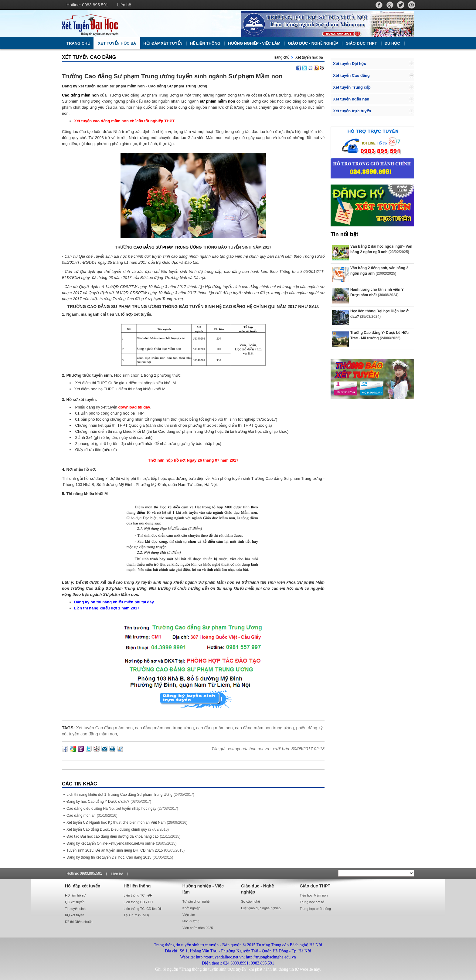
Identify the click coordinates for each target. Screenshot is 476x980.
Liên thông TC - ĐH (138, 895)
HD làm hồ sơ (75, 895)
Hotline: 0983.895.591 (87, 5)
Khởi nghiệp (191, 908)
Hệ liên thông (205, 43)
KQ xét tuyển (75, 915)
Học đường (191, 921)
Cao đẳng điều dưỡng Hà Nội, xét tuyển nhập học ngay (111, 809)
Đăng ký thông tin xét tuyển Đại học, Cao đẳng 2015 (109, 857)
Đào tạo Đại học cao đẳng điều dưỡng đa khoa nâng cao (113, 836)
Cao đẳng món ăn (81, 816)
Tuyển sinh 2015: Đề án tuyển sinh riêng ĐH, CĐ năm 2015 (115, 850)
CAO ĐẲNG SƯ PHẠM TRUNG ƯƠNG (167, 247)
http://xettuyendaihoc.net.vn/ (148, 23)
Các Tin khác (80, 784)
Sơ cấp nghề (250, 901)
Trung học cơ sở (312, 902)
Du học (392, 43)
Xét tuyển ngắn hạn (351, 99)
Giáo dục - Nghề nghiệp (313, 43)
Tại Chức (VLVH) (136, 915)
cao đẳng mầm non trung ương (165, 728)
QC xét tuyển (75, 902)
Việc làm (189, 915)
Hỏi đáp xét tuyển (163, 43)
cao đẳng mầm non (214, 728)
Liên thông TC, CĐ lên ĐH (143, 909)
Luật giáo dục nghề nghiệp (261, 908)
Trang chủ (78, 43)
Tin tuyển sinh (75, 909)
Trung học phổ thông (315, 909)
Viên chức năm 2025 (198, 928)
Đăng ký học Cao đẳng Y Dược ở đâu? (98, 802)
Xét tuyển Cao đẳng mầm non (104, 728)
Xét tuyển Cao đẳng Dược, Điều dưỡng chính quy (107, 829)
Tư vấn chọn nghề (196, 901)
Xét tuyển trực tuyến (352, 111)
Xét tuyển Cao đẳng (89, 57)
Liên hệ (124, 5)
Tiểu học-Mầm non (314, 895)
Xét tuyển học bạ (117, 43)
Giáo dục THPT (361, 43)
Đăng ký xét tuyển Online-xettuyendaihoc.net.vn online (111, 843)
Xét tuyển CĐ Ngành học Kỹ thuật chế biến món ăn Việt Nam (116, 822)
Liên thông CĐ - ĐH (138, 902)
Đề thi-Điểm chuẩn (79, 922)
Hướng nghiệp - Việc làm (254, 43)
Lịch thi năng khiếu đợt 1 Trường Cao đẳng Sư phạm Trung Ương (119, 795)
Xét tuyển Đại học (350, 64)
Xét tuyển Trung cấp (352, 87)
